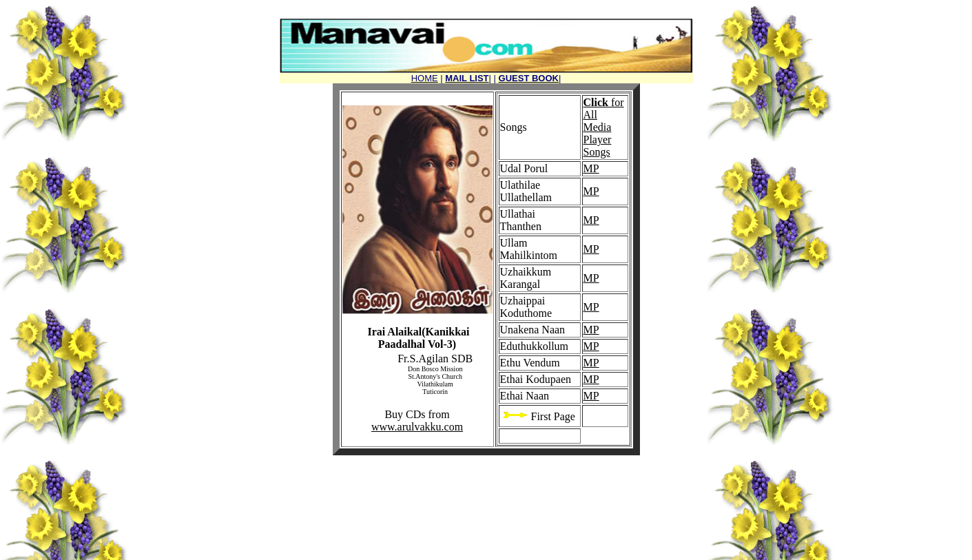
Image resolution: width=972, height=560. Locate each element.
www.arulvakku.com (417, 427)
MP (591, 168)
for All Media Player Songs (604, 127)
